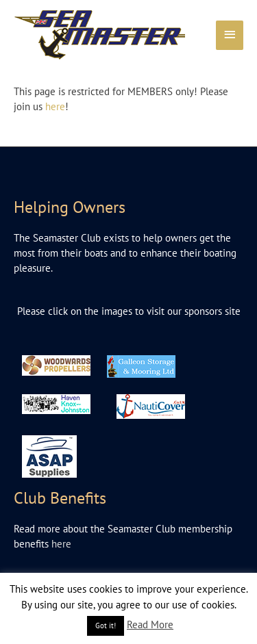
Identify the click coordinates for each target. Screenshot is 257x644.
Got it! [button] (106, 626)
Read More (150, 624)
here (55, 106)
